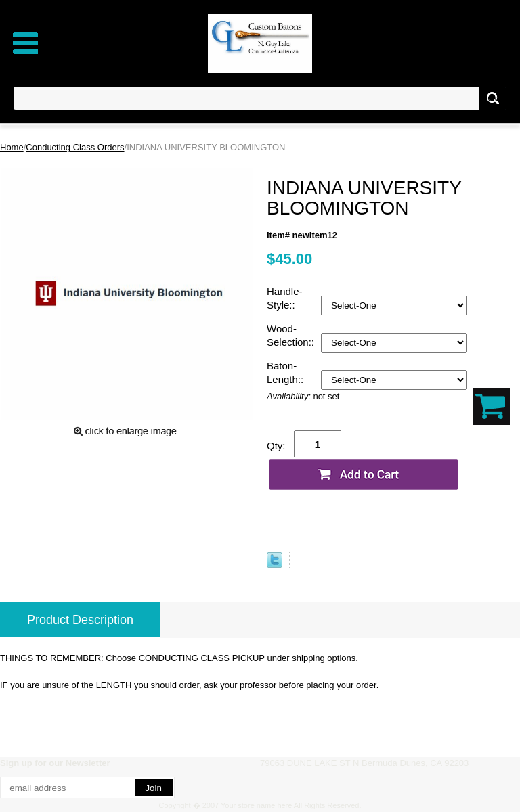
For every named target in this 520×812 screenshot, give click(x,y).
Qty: (276, 446)
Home (12, 147)
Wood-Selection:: (292, 335)
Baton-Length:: (286, 373)
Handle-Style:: (285, 298)
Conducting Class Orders (75, 147)
